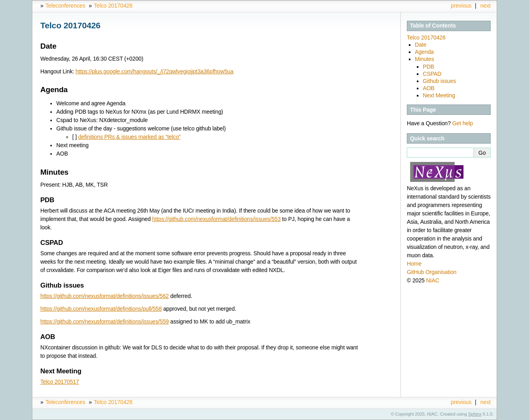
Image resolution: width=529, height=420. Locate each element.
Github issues (439, 81)
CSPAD (432, 74)
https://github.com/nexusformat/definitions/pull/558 (101, 309)
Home (414, 264)
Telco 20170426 (113, 6)
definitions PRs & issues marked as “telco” (129, 137)
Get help (463, 123)
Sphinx (475, 414)
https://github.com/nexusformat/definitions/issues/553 (216, 219)
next (485, 6)
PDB (428, 67)
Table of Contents (433, 26)
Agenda (424, 52)
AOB (429, 88)
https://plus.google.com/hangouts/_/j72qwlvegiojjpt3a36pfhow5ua (154, 71)
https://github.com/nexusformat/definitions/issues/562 (105, 296)
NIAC (433, 280)
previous (461, 6)
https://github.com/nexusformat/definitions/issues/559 (105, 321)
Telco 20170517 (60, 382)
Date (421, 45)
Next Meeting (439, 95)
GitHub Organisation (432, 272)
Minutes (424, 59)
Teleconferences (65, 6)
